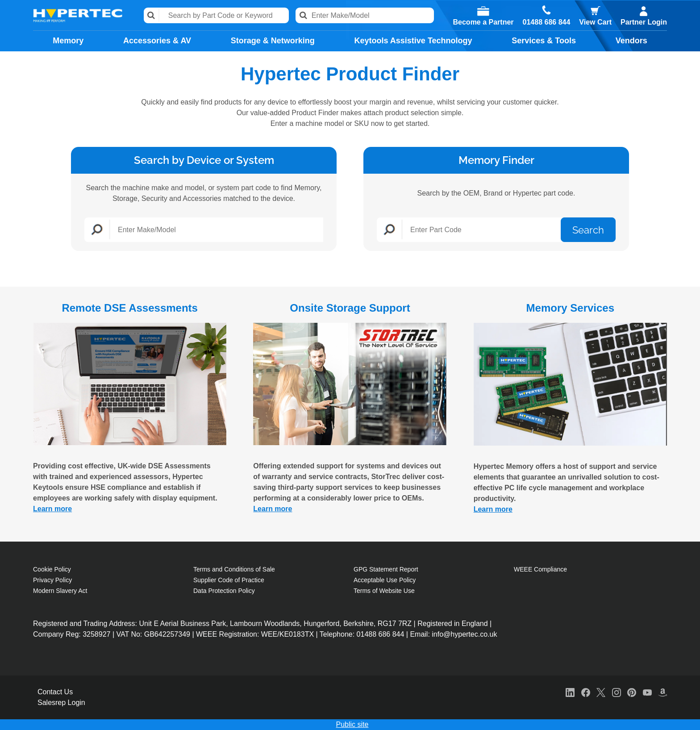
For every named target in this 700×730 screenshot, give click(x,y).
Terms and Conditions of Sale (234, 569)
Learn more (52, 509)
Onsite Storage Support (350, 308)
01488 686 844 (547, 22)
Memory (68, 41)
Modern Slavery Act (60, 591)
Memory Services (570, 308)
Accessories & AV (157, 41)
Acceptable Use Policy (385, 580)
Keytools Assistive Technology (413, 41)
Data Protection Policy (224, 591)
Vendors (631, 41)
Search (152, 15)
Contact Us (55, 692)
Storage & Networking (273, 41)
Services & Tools (544, 41)
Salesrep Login (61, 703)
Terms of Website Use (384, 591)
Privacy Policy (52, 580)
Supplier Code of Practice (229, 580)
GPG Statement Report (386, 569)
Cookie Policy (52, 569)
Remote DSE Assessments (130, 308)
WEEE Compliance (540, 569)
